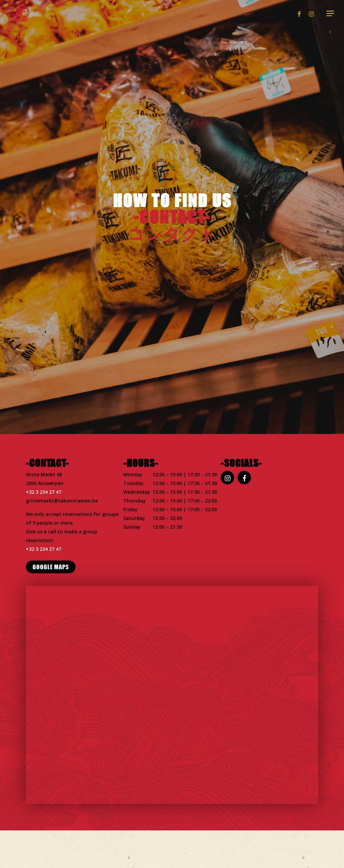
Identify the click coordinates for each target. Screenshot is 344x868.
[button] (331, 14)
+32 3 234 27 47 (44, 492)
